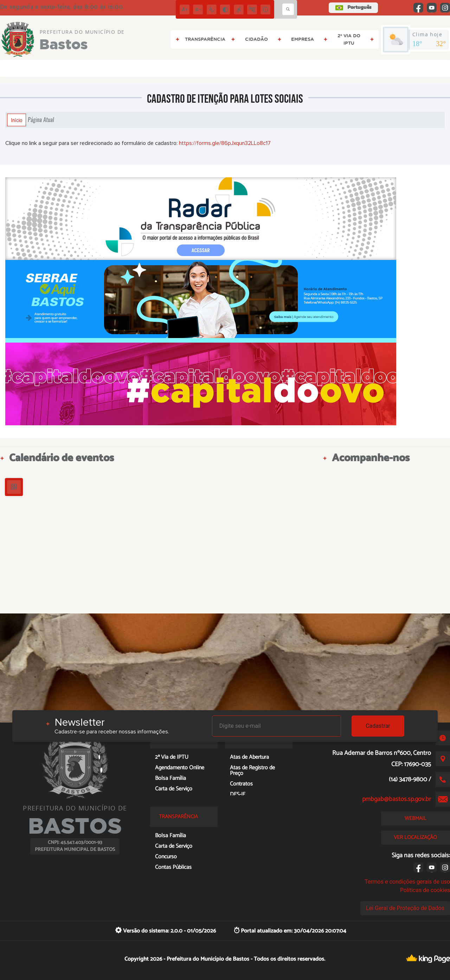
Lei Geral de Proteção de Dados (405, 908)
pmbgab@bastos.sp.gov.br (397, 799)
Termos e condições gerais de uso (407, 882)
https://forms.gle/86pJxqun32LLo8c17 (225, 143)
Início (17, 120)
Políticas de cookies (425, 890)
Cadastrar (378, 726)
